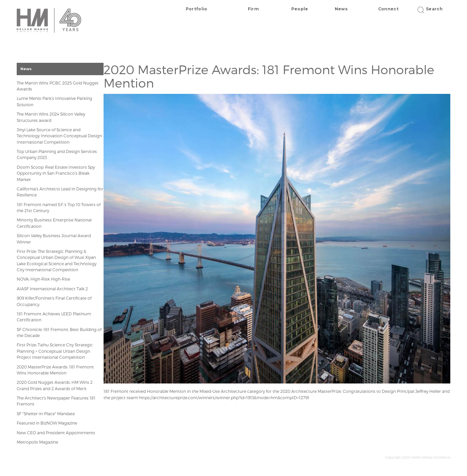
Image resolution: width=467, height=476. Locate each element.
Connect (388, 9)
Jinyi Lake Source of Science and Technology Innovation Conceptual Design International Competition (59, 136)
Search (432, 9)
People (300, 9)
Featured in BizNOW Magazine (47, 423)
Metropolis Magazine (37, 442)
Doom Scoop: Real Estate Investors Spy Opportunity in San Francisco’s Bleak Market (56, 173)
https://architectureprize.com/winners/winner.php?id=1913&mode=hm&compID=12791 (224, 398)
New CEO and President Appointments (56, 433)
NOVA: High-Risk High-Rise (43, 279)
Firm (253, 9)
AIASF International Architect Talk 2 (52, 289)
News (341, 9)
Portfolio (197, 9)
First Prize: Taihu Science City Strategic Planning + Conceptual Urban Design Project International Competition (55, 351)
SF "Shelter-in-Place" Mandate (46, 414)
